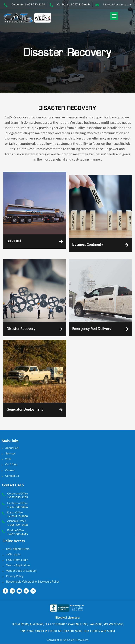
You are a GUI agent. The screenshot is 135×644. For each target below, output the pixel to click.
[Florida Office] (3, 531)
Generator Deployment (25, 409)
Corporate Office (17, 493)
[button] (114, 16)
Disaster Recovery (21, 328)
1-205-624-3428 (17, 525)
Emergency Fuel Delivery (92, 328)
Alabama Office (17, 521)
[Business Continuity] (126, 245)
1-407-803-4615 (17, 534)
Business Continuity (88, 244)
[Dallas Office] (3, 513)
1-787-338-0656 (17, 507)
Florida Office (15, 530)
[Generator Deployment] (61, 410)
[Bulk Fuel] (61, 242)
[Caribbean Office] (3, 504)
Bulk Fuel (14, 241)
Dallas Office (15, 512)
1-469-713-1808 (17, 516)
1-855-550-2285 (17, 497)
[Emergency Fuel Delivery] (126, 329)
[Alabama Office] (3, 522)
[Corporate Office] (3, 494)
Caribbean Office (17, 503)
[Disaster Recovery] (61, 329)
